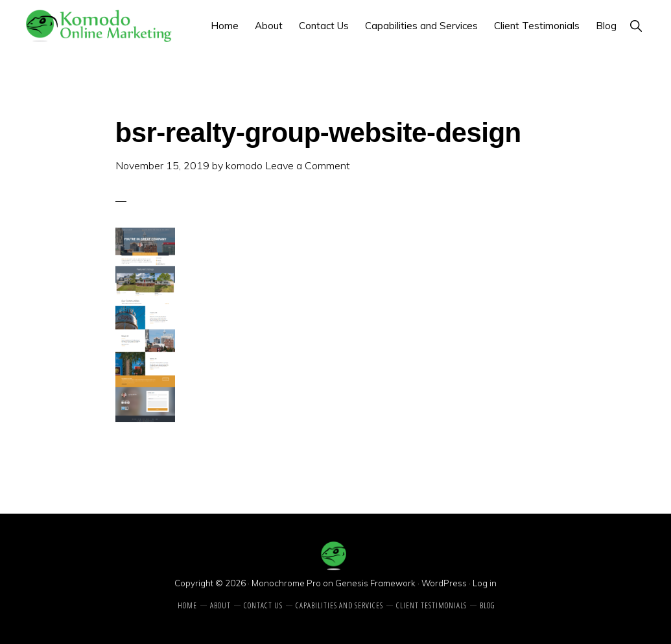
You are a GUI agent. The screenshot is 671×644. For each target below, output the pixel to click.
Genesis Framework (375, 583)
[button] (636, 26)
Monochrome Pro (286, 583)
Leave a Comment (308, 165)
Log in (485, 583)
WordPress (444, 583)
